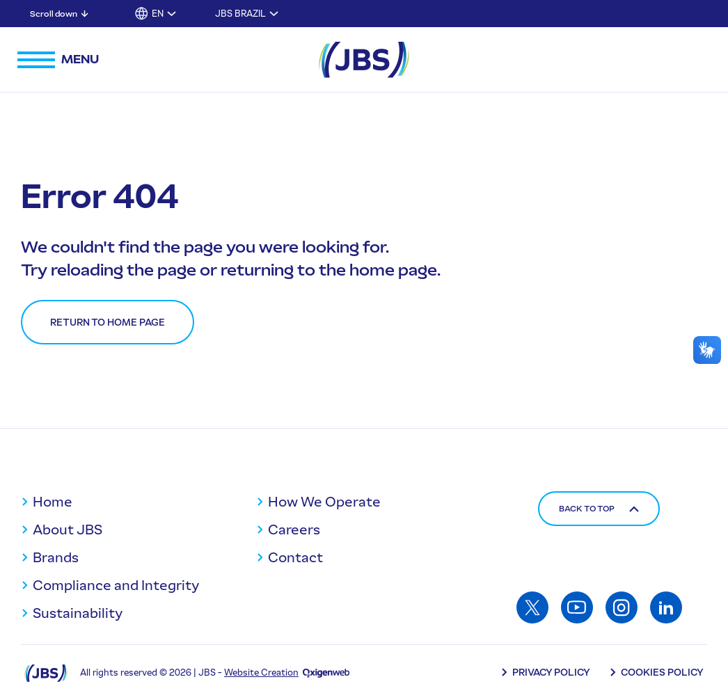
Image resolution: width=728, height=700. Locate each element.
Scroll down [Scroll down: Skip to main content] (54, 14)
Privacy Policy (551, 673)
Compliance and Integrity (116, 585)
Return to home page (108, 323)
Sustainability (78, 613)
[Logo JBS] (46, 673)
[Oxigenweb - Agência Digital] (326, 673)
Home (53, 502)
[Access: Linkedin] (666, 607)
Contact (295, 557)
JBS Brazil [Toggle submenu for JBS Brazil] (240, 14)
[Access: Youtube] (577, 607)
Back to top (599, 509)
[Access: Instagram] (622, 607)
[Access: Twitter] (532, 607)
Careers (294, 530)
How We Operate (324, 502)
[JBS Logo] (364, 60)
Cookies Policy (662, 673)
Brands (56, 557)
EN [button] (158, 14)
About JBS (68, 530)
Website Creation (261, 673)
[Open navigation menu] (58, 60)
